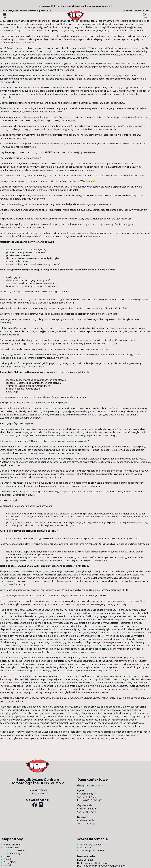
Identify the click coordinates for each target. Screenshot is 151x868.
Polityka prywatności (91, 844)
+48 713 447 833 (141, 11)
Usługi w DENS (12, 847)
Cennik (8, 859)
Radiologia (16, 853)
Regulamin (85, 847)
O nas (7, 856)
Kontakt (8, 865)
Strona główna (12, 844)
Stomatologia (18, 850)
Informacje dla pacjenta (92, 850)
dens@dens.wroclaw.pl (90, 785)
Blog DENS (10, 862)
